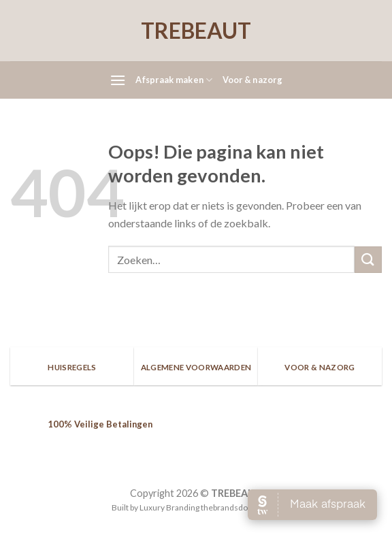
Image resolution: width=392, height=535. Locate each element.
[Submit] (368, 260)
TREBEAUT (196, 31)
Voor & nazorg (252, 80)
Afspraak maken (174, 80)
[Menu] (118, 80)
